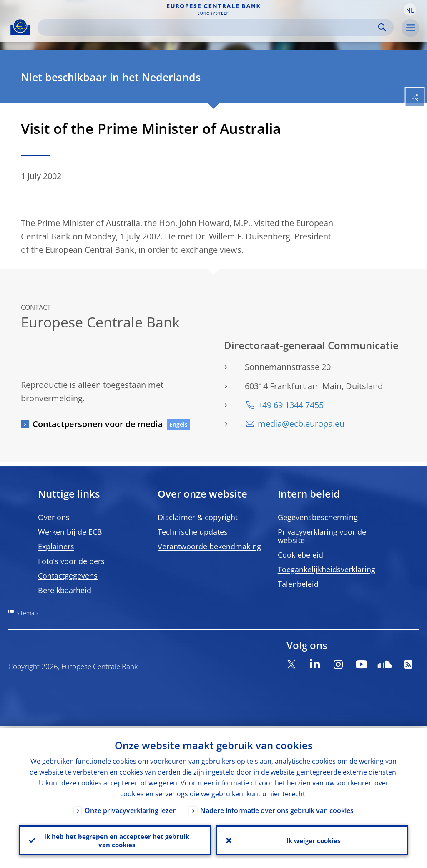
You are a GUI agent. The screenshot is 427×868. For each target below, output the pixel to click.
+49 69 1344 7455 (291, 405)
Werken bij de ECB (70, 532)
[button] (410, 10)
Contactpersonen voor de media (98, 424)
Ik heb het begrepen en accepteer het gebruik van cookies (115, 839)
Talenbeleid (298, 584)
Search (382, 27)
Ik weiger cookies (312, 839)
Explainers (56, 546)
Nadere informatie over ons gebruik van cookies (277, 808)
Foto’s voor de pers (71, 561)
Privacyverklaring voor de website (322, 536)
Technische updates (193, 532)
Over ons (54, 517)
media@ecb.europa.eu (301, 424)
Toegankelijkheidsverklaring (327, 569)
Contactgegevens (68, 576)
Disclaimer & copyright (198, 517)
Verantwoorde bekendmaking (209, 546)
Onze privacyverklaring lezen (131, 808)
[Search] (209, 27)
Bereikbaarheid (65, 590)
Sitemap (27, 613)
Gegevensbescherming (318, 517)
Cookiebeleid (300, 555)
